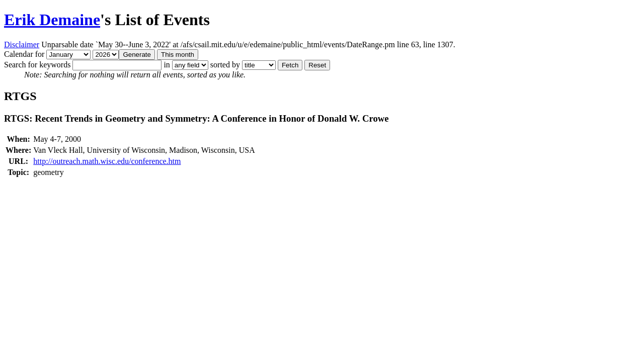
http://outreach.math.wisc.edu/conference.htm (107, 161)
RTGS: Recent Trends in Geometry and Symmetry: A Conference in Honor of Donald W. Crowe (196, 118)
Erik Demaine (52, 20)
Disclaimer (22, 44)
